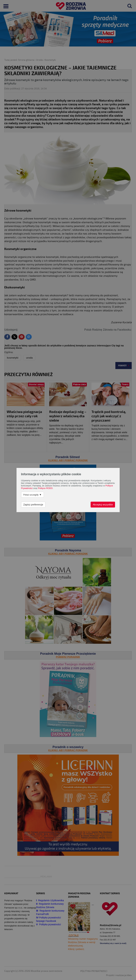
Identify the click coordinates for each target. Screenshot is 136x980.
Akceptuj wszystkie (103, 505)
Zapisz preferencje (33, 505)
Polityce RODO (45, 488)
